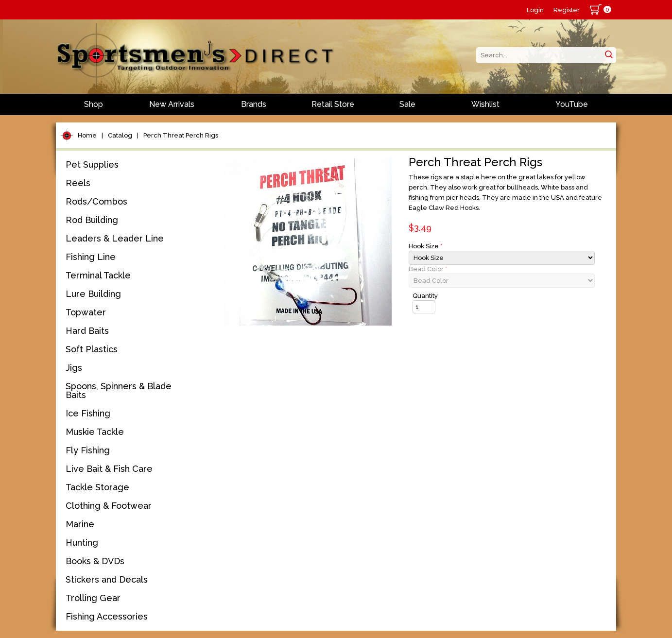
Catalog (120, 135)
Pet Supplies (92, 164)
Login (535, 10)
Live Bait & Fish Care (109, 469)
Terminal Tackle (98, 275)
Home (87, 135)
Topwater (86, 312)
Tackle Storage (97, 487)
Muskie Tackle (95, 432)
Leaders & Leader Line (115, 238)
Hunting (82, 543)
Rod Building (92, 220)
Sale (407, 104)
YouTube (572, 104)
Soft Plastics (92, 349)
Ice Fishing (88, 413)
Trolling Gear (93, 598)
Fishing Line (91, 257)
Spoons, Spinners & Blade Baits (119, 390)
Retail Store (333, 104)
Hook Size (425, 246)
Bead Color (428, 269)
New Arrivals (172, 104)
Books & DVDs (95, 561)
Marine (80, 524)
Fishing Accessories (107, 616)
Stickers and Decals (107, 579)
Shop (94, 104)
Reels (78, 183)
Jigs (74, 368)
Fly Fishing (88, 450)
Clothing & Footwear (109, 506)
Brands (254, 104)
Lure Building (93, 294)
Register (567, 10)
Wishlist (485, 104)
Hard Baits (87, 331)
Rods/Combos (96, 201)
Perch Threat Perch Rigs (181, 135)
